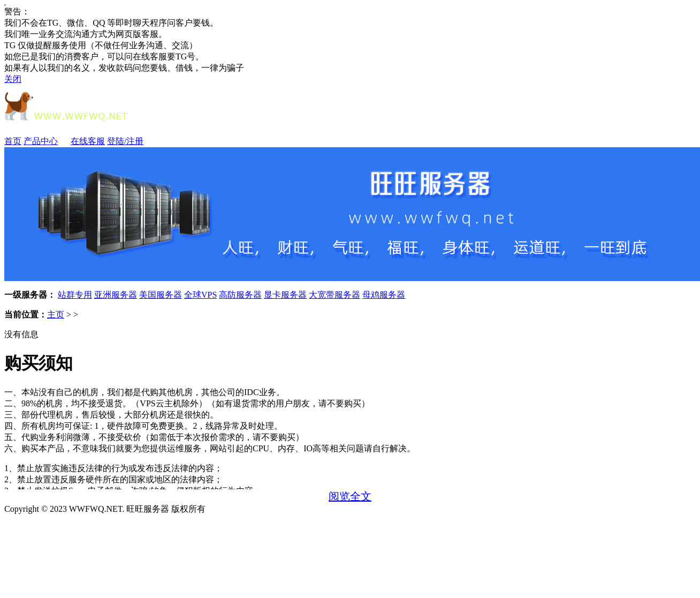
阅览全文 (350, 496)
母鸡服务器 (384, 295)
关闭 (13, 79)
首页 (13, 141)
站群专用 (75, 295)
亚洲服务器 (116, 295)
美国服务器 (161, 295)
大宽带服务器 (334, 295)
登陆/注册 (125, 141)
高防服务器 (240, 295)
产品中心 (46, 141)
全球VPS (200, 295)
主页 (56, 315)
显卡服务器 (285, 295)
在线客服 (88, 141)
